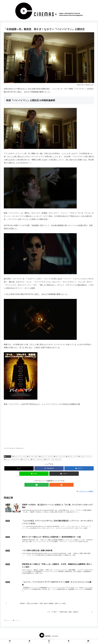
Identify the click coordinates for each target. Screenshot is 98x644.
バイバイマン (25, 460)
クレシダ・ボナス (33, 456)
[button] (64, 474)
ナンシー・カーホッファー (12, 460)
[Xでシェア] (19, 468)
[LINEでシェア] (34, 474)
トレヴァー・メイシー (85, 456)
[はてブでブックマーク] (79, 468)
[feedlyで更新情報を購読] (47, 485)
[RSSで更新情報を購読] (51, 485)
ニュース (7, 456)
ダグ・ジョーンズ (59, 456)
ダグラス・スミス (72, 456)
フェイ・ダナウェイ (37, 460)
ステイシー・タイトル (46, 456)
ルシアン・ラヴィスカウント (53, 460)
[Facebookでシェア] (49, 468)
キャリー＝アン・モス (19, 456)
